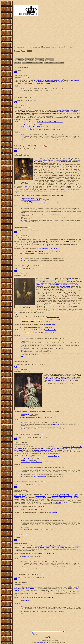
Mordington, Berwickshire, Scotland (61, 502)
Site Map (46, 63)
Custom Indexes (30, 63)
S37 (22, 90)
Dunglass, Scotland (27, 83)
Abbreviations (39, 63)
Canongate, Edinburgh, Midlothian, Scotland (58, 112)
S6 (22, 136)
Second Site (46, 643)
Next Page (61, 63)
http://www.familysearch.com (40, 427)
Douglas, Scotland (45, 83)
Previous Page (54, 63)
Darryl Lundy (48, 638)
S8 (22, 89)
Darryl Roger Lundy (56, 214)
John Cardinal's (41, 643)
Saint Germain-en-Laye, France (55, 289)
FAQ (23, 63)
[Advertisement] (48, 32)
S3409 (23, 214)
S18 (22, 220)
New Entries (18, 63)
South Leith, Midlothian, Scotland (57, 380)
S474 (22, 427)
